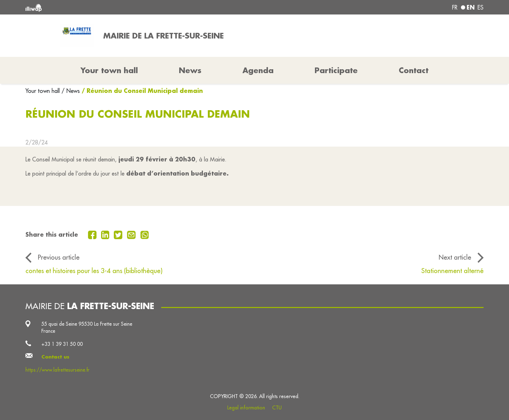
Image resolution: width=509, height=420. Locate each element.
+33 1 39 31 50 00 (62, 344)
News (190, 70)
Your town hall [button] (109, 70)
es (481, 7)
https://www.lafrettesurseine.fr (57, 370)
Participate (336, 70)
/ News (71, 91)
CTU (277, 408)
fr (455, 7)
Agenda (258, 70)
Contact (414, 70)
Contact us (55, 357)
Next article (455, 257)
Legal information (246, 408)
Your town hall (43, 91)
